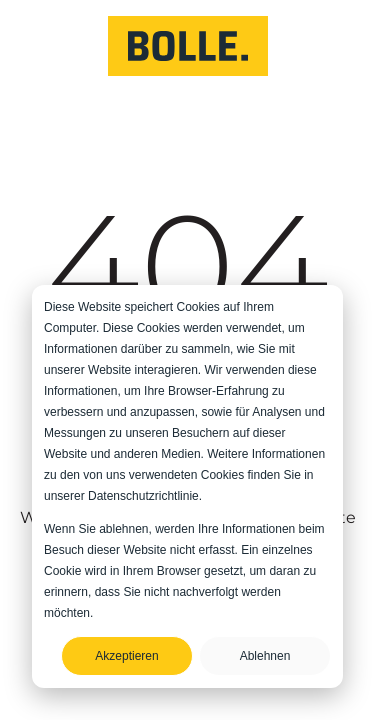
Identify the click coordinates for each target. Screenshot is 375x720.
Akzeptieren (126, 656)
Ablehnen (265, 656)
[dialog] (187, 486)
